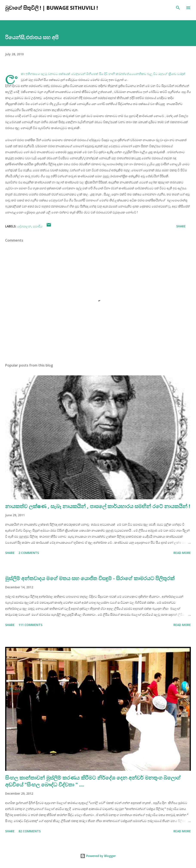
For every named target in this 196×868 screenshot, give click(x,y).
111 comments (30, 625)
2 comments (29, 553)
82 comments (30, 831)
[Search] (178, 8)
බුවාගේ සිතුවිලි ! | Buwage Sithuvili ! (51, 8)
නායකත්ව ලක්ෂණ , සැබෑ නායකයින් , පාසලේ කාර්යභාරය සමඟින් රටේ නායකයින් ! (98, 506)
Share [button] (181, 226)
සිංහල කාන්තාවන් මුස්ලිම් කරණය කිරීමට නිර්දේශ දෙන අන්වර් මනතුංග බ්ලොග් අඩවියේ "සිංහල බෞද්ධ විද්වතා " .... (93, 781)
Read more (182, 553)
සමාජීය (38, 226)
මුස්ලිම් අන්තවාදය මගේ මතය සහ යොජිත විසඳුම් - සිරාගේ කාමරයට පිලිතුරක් (90, 578)
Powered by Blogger (98, 856)
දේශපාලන (24, 226)
